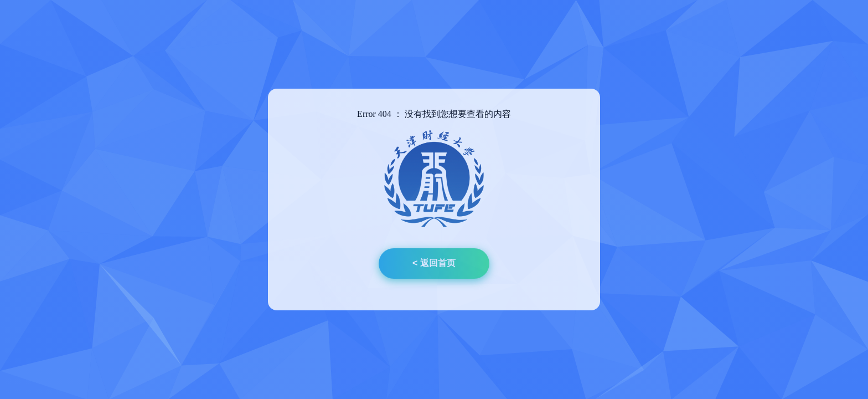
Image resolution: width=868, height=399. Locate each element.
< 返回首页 (434, 263)
